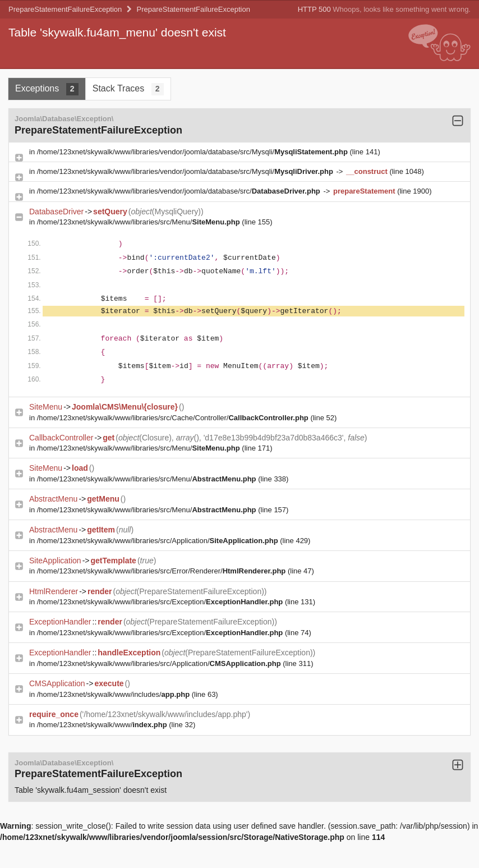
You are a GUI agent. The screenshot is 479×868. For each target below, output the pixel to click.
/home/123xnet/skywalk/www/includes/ (114, 694)
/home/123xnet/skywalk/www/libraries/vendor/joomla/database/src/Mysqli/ (194, 152)
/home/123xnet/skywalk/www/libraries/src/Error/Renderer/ (162, 571)
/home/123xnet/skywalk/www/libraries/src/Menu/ (140, 222)
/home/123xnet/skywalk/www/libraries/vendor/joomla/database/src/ (180, 191)
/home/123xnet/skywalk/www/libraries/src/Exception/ (161, 602)
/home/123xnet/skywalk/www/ (103, 725)
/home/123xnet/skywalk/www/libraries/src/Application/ (158, 541)
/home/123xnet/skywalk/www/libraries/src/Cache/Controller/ (174, 418)
